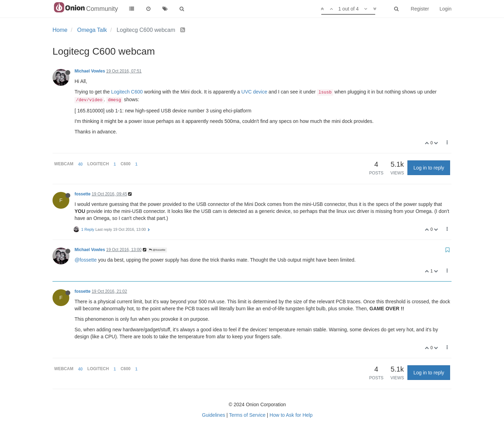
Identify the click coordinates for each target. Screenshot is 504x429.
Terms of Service (247, 415)
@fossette (157, 250)
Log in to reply (429, 168)
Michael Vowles (90, 71)
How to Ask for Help (291, 415)
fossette (83, 194)
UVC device (254, 92)
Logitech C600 (127, 92)
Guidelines (213, 415)
